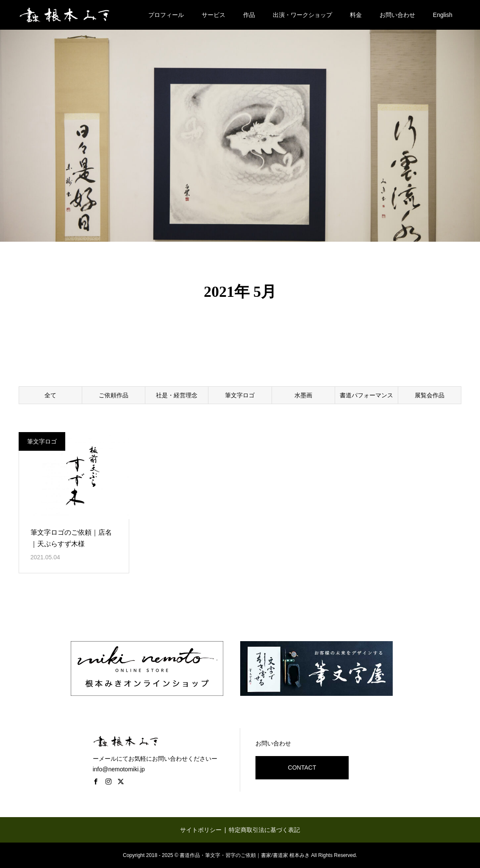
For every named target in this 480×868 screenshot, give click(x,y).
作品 (249, 15)
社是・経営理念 (177, 395)
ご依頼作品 (114, 395)
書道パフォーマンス (366, 395)
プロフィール (166, 15)
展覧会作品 (430, 395)
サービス (214, 15)
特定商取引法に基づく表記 (264, 830)
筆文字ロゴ (240, 395)
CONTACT (302, 768)
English (443, 15)
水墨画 (303, 395)
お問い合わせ (397, 15)
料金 (356, 15)
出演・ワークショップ (302, 15)
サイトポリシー (201, 830)
